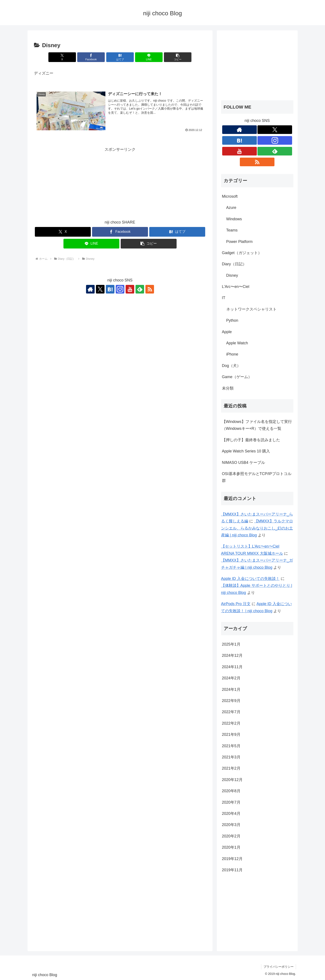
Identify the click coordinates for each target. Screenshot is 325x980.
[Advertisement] (120, 183)
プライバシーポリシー (279, 967)
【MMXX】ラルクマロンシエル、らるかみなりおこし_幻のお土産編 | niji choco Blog (257, 528)
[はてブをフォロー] (110, 289)
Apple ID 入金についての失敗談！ (250, 579)
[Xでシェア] (62, 57)
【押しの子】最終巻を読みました (251, 440)
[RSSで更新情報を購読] (150, 289)
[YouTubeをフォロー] (130, 289)
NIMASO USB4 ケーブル (243, 463)
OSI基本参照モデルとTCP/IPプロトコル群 (257, 477)
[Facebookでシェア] (91, 57)
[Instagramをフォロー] (120, 289)
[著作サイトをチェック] (90, 289)
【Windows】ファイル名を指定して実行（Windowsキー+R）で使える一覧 (257, 425)
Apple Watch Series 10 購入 (246, 451)
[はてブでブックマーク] (120, 57)
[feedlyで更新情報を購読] (140, 289)
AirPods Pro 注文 (236, 604)
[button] (178, 57)
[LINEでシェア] (149, 57)
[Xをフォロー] (100, 289)
